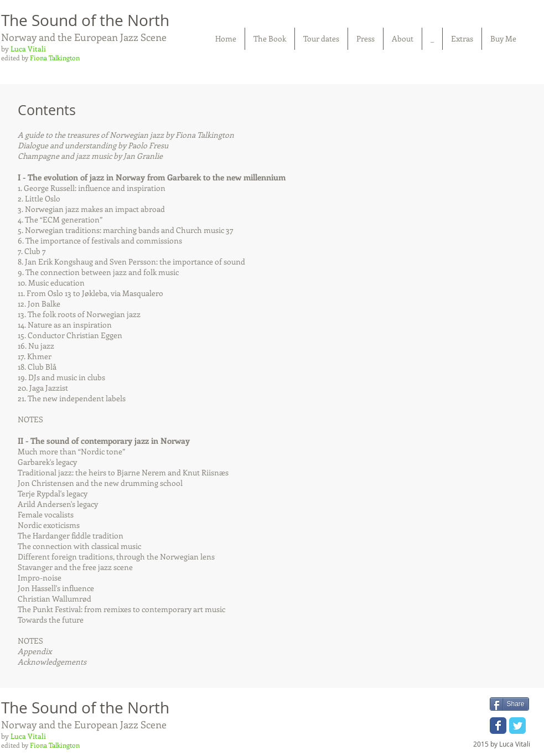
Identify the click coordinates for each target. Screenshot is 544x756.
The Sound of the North (85, 20)
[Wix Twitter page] (517, 726)
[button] (270, 39)
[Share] (509, 704)
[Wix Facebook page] (498, 726)
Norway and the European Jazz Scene (84, 37)
